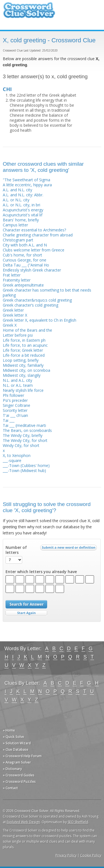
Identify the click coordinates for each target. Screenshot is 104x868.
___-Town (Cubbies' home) (26, 465)
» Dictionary (12, 769)
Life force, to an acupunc (25, 345)
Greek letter (13, 310)
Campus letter (15, 225)
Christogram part (18, 240)
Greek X (10, 325)
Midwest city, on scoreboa (26, 370)
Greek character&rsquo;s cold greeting (37, 300)
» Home (9, 730)
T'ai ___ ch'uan (15, 415)
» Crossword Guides (19, 775)
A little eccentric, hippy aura (27, 185)
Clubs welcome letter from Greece (34, 250)
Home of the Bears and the (27, 330)
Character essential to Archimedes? (34, 230)
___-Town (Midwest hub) (24, 470)
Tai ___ (9, 420)
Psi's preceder (15, 400)
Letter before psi (18, 335)
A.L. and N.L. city (17, 190)
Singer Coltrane (17, 405)
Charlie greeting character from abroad (38, 235)
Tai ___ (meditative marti (24, 425)
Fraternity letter (17, 280)
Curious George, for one (25, 260)
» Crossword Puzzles (19, 782)
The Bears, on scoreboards (27, 430)
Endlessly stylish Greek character (32, 270)
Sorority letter (15, 410)
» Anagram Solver (17, 762)
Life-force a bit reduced (24, 355)
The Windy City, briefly (23, 435)
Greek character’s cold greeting (31, 305)
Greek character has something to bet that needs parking (47, 293)
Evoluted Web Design (23, 822)
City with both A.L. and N (25, 245)
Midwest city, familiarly (23, 365)
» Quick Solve (13, 737)
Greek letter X (15, 315)
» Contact (10, 788)
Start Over (26, 613)
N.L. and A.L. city (17, 380)
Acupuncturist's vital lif (23, 215)
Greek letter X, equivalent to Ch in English (40, 320)
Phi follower (13, 395)
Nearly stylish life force (23, 390)
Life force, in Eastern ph (24, 340)
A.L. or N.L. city (16, 200)
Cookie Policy (91, 855)
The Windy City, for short (25, 440)
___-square (12, 460)
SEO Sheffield (78, 822)
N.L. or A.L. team (18, 385)
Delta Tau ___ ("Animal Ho (26, 265)
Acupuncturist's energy (23, 210)
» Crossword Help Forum (22, 756)
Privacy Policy (66, 855)
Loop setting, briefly (21, 360)
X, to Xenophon (17, 455)
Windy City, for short (21, 445)
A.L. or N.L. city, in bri (21, 205)
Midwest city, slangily (22, 375)
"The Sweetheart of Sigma (26, 180)
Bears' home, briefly (21, 220)
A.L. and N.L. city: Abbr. (23, 195)
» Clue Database (16, 750)
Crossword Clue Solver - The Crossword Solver (29, 13)
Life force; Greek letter (23, 350)
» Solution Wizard (17, 743)
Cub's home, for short (22, 255)
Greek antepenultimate (23, 285)
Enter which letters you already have (41, 572)
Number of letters (16, 550)
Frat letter (12, 275)
